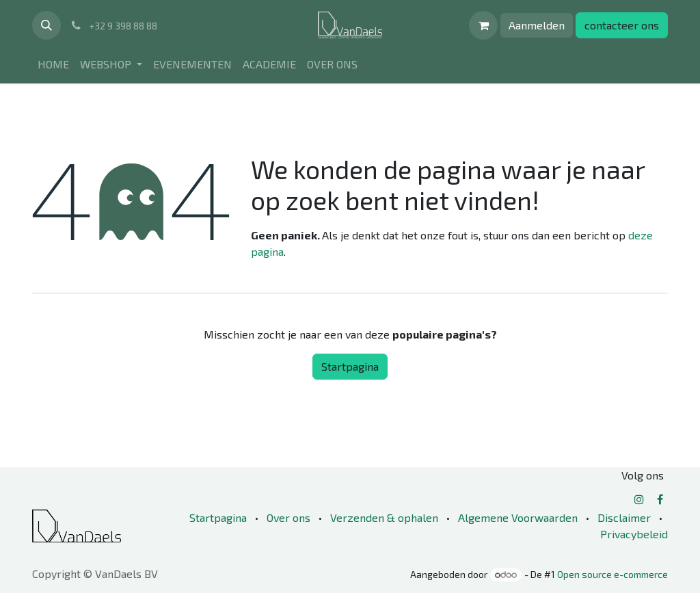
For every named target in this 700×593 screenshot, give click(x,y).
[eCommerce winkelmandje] (483, 25)
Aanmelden (537, 25)
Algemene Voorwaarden (518, 517)
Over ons (288, 517)
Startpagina (350, 366)
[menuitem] (53, 64)
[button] (46, 25)
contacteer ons (622, 25)
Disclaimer (624, 517)
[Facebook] (660, 499)
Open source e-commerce (612, 574)
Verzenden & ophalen (384, 517)
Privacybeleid (634, 534)
